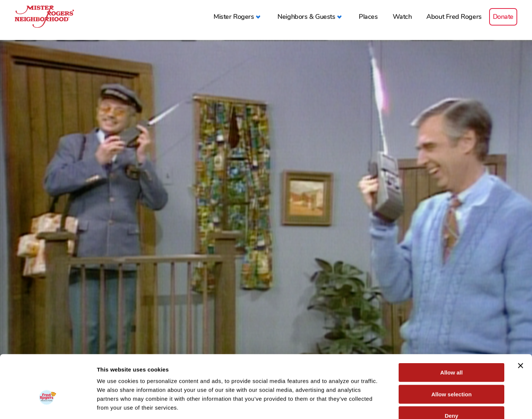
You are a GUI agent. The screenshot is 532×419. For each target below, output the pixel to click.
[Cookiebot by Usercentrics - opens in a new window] (48, 405)
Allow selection (451, 350)
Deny (452, 372)
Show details (388, 404)
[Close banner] (521, 322)
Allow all (452, 329)
